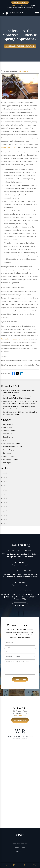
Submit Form (20, 679)
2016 (4, 515)
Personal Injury (9, 450)
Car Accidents (23, 71)
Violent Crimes (9, 456)
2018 (4, 507)
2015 (4, 519)
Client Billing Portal (20, 2)
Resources (20, 848)
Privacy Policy (20, 844)
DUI (5, 440)
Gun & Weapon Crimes (12, 443)
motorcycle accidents (9, 147)
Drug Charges (8, 437)
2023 (4, 486)
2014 (4, 524)
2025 (4, 477)
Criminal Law (8, 434)
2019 (4, 503)
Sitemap (20, 852)
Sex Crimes (7, 453)
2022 (4, 490)
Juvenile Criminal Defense (13, 447)
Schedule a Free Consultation (20, 46)
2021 (4, 494)
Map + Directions (20, 721)
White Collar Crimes (11, 459)
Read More (20, 563)
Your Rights (7, 463)
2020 (4, 498)
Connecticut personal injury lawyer (14, 339)
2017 (4, 511)
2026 (4, 473)
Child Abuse (8, 427)
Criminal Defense (10, 430)
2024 (4, 481)
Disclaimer (20, 840)
